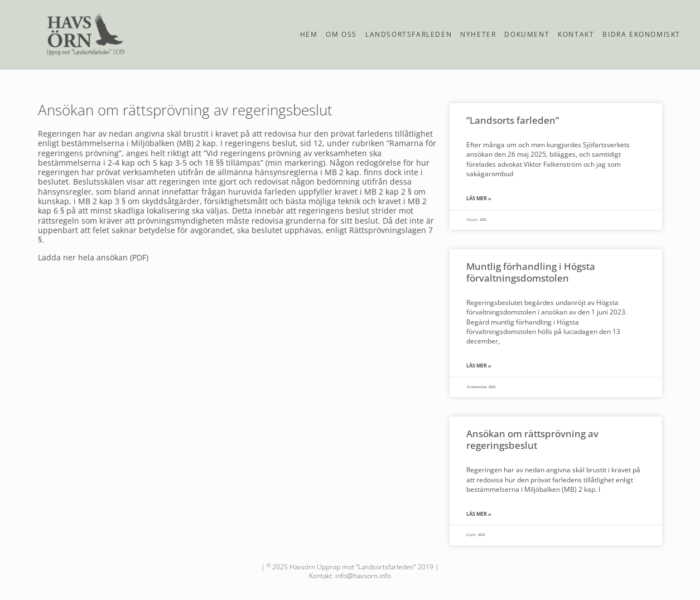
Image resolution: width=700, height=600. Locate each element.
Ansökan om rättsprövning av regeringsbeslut (532, 439)
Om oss (341, 34)
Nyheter (478, 34)
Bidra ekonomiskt (641, 34)
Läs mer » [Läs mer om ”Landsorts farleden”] (479, 199)
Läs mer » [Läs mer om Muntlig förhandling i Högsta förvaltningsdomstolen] (479, 366)
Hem (309, 34)
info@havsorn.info (363, 576)
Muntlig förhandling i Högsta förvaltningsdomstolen (531, 272)
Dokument (527, 34)
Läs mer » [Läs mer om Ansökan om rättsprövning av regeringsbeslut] (479, 514)
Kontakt (576, 34)
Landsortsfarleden (409, 34)
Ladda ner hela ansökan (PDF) (93, 257)
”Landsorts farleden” (513, 120)
